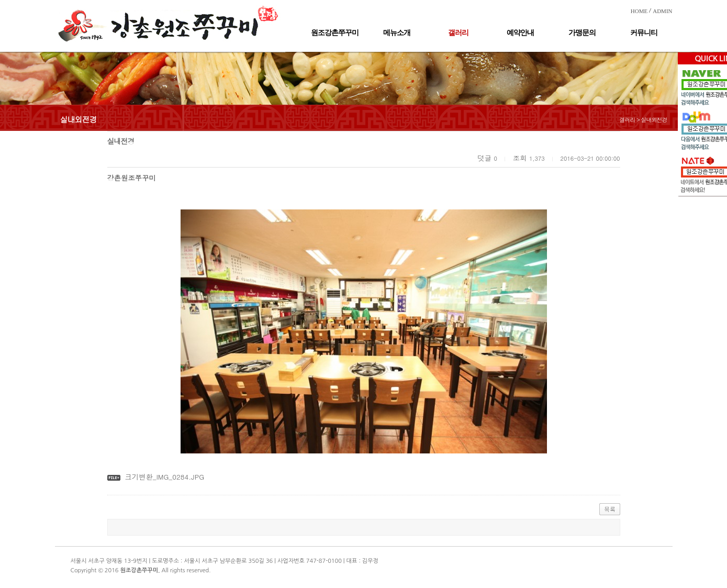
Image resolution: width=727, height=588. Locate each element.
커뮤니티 (644, 33)
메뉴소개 (397, 33)
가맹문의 (582, 33)
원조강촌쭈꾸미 (335, 33)
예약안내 (520, 33)
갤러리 (458, 33)
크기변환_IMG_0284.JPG (164, 477)
